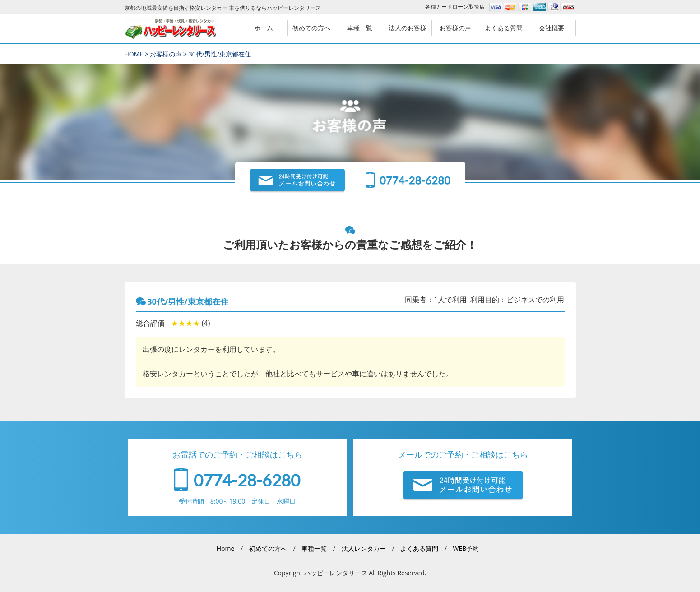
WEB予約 (466, 548)
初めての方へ (268, 548)
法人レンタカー (364, 548)
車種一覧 (314, 548)
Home (226, 548)
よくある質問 (419, 548)
